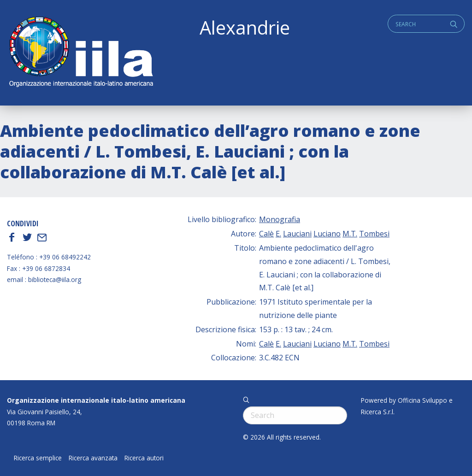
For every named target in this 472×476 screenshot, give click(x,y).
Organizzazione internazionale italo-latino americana (96, 400)
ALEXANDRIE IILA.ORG (81, 53)
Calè (266, 234)
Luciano (327, 234)
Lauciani (297, 234)
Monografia (280, 219)
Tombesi (374, 234)
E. (278, 234)
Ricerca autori (144, 458)
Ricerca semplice (38, 458)
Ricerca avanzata (93, 458)
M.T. (350, 234)
